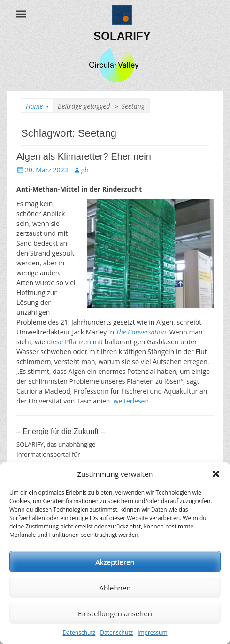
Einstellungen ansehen (115, 613)
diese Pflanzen (69, 342)
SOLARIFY (122, 36)
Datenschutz (79, 632)
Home (37, 106)
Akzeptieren (115, 562)
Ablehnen (115, 588)
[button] (216, 474)
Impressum (152, 632)
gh (85, 170)
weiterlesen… (134, 401)
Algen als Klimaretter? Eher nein (84, 156)
